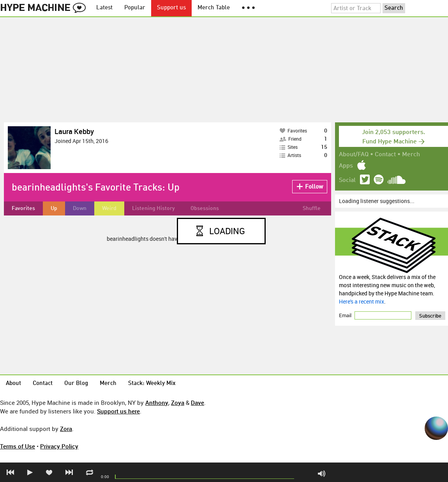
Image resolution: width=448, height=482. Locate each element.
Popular (135, 8)
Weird (109, 208)
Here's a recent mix (362, 301)
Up (54, 208)
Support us (171, 8)
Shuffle (312, 208)
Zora (66, 429)
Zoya (178, 403)
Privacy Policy (59, 446)
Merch (411, 155)
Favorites (23, 208)
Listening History (153, 208)
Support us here (118, 411)
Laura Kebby (74, 131)
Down (80, 208)
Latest (104, 8)
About (13, 384)
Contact (385, 155)
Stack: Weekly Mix (152, 384)
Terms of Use (18, 446)
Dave (198, 403)
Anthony (157, 403)
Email (346, 315)
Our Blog (76, 384)
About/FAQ (354, 155)
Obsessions (205, 208)
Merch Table (214, 8)
